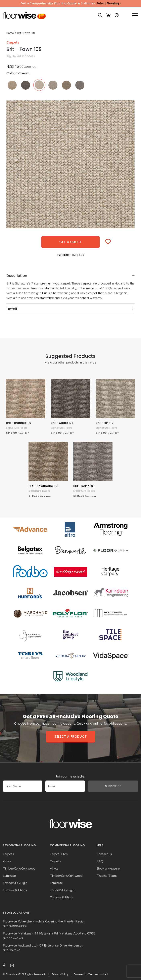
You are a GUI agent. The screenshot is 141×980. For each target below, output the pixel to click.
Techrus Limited (98, 974)
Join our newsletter (70, 776)
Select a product (70, 737)
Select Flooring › (109, 3)
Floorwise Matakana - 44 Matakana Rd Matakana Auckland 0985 (49, 934)
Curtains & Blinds (15, 890)
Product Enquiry (70, 255)
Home (10, 33)
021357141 (12, 950)
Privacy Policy (60, 974)
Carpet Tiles (59, 854)
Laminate (9, 876)
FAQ (100, 861)
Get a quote (70, 242)
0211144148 (13, 938)
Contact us (104, 854)
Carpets (8, 854)
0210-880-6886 (15, 926)
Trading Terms (107, 876)
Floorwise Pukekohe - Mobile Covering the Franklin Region (44, 922)
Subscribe (113, 786)
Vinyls (7, 861)
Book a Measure (108, 869)
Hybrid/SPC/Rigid (15, 883)
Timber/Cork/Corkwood (19, 869)
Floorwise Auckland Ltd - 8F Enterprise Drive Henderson (43, 946)
